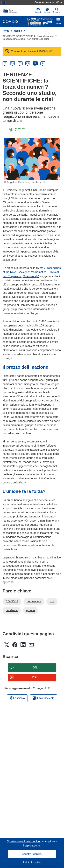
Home (6, 31)
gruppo (31, 610)
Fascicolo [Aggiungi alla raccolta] (17, 698)
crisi (52, 601)
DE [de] (5, 63)
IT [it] (35, 63)
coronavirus (34, 601)
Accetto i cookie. (32, 854)
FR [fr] (28, 63)
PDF (35, 677)
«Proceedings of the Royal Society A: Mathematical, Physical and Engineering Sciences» (32, 272)
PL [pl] (43, 63)
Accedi (38, 11)
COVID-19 (12, 601)
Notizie (18, 31)
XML (35, 668)
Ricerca (57, 11)
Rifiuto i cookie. (32, 862)
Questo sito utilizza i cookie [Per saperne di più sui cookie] (24, 841)
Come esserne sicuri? (48, 2)
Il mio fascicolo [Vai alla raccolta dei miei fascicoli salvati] (44, 698)
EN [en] (13, 63)
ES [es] (20, 63)
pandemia (12, 610)
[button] (47, 11)
